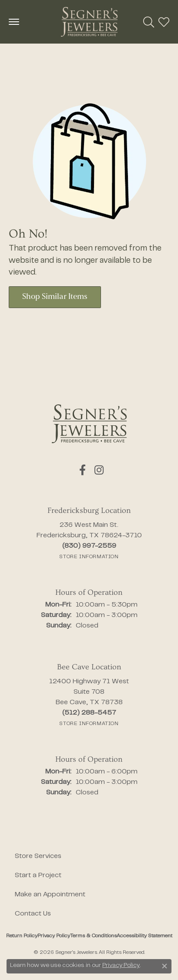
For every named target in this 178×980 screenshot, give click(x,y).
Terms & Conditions (93, 936)
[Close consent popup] (165, 966)
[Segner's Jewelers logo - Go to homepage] (89, 22)
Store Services (38, 856)
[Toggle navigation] (14, 22)
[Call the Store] (89, 546)
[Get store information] (89, 557)
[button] (149, 22)
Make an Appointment (50, 895)
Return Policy (22, 936)
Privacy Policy (54, 936)
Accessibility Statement (144, 936)
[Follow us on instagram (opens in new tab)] (99, 470)
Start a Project (38, 875)
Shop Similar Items (55, 297)
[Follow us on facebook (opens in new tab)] (82, 470)
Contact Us (33, 914)
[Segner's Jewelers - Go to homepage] (89, 424)
